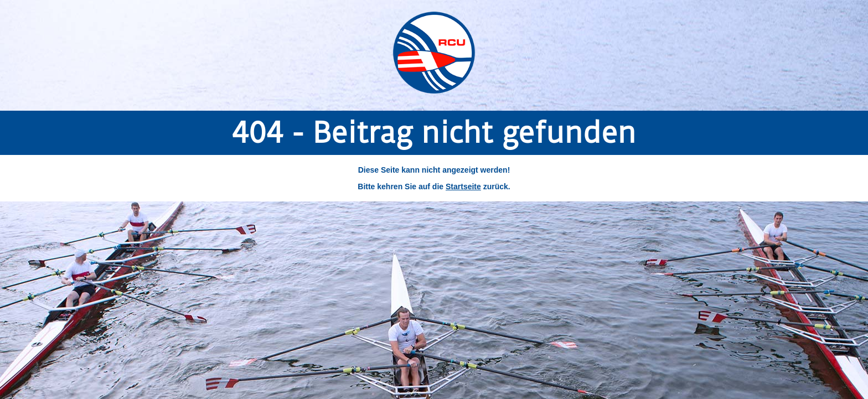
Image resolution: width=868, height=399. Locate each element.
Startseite (463, 186)
